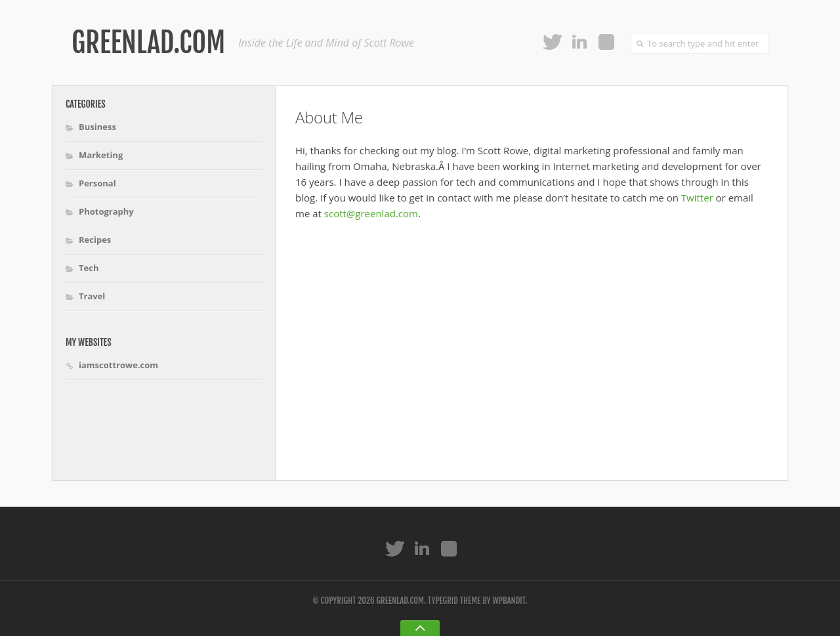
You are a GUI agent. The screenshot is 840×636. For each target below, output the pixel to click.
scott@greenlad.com (371, 213)
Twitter (697, 198)
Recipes (95, 240)
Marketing (101, 155)
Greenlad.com (148, 43)
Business (97, 127)
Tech (89, 268)
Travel (92, 296)
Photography (106, 211)
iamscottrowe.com (118, 365)
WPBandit (509, 601)
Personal (97, 183)
